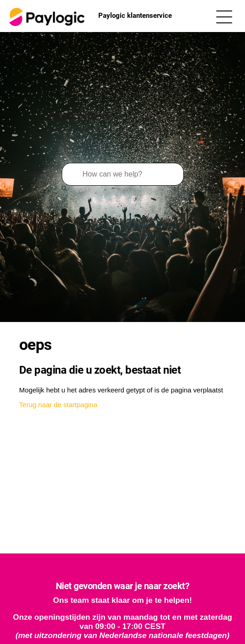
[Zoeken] (123, 174)
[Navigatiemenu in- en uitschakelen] (224, 16)
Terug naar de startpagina (58, 405)
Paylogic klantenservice (89, 16)
